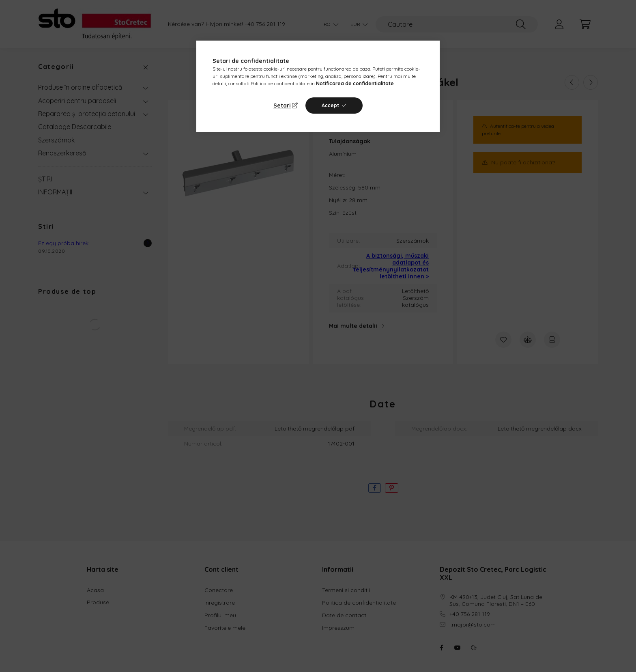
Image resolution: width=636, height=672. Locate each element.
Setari (282, 106)
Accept (330, 105)
